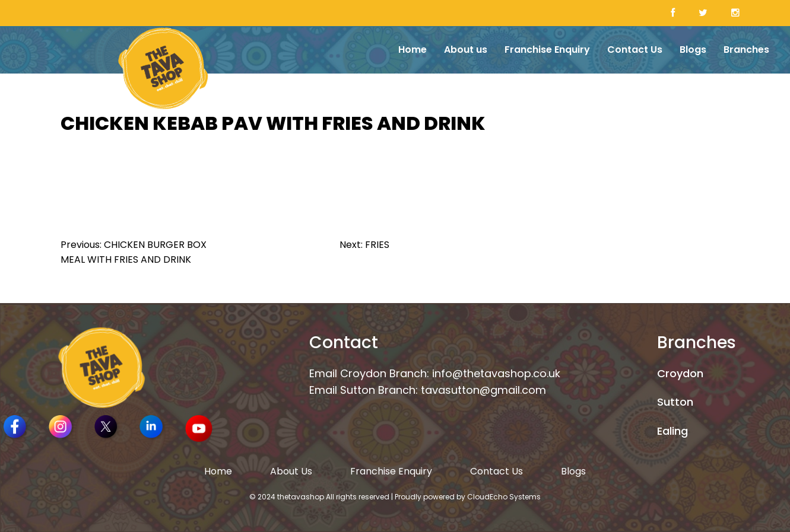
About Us (291, 471)
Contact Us (635, 50)
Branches (746, 50)
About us (466, 50)
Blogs (693, 50)
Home (413, 50)
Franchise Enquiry (547, 50)
